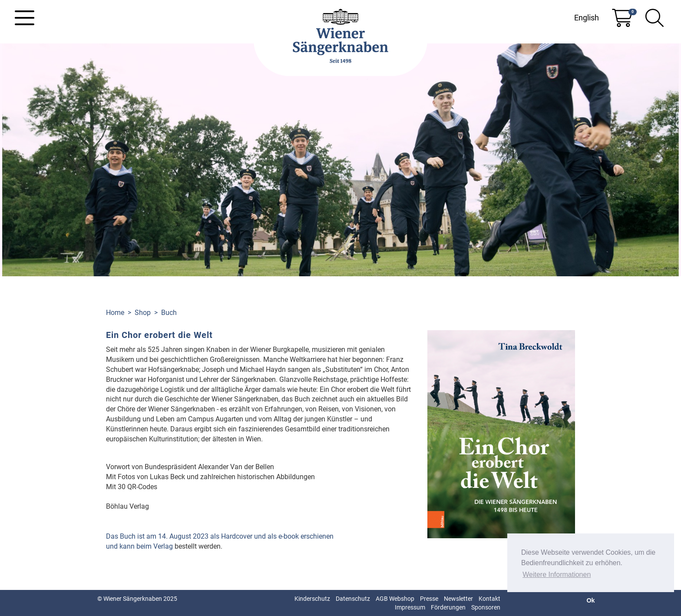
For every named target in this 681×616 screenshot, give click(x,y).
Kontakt (489, 599)
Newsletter (458, 599)
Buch (169, 313)
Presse (429, 599)
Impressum (410, 607)
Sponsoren (486, 607)
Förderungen (448, 607)
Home (115, 313)
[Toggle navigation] (25, 18)
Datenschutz (353, 599)
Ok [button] (590, 600)
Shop (143, 313)
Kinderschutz (312, 599)
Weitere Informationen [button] (557, 575)
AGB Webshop (395, 599)
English (587, 18)
